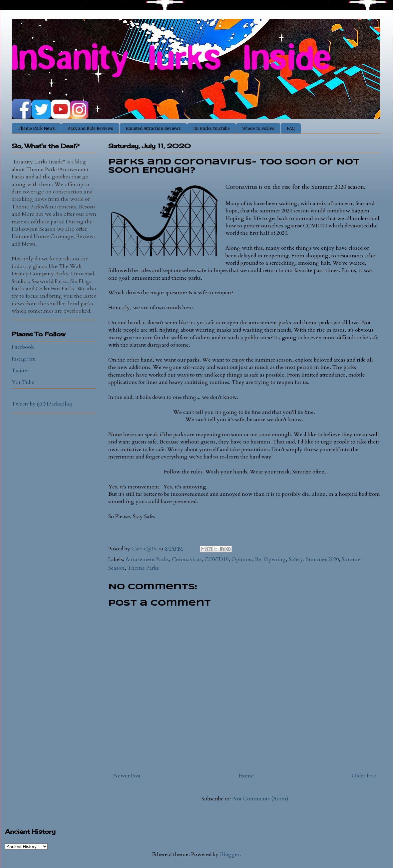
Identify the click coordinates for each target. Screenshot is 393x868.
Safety (296, 559)
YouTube (23, 382)
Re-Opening (270, 559)
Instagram (24, 359)
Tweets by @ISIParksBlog (42, 404)
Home (246, 776)
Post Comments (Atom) (260, 799)
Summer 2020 (322, 559)
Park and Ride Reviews (90, 128)
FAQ (291, 128)
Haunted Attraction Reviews (153, 128)
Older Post (364, 776)
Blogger (230, 854)
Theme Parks (143, 568)
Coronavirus (187, 559)
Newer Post (127, 776)
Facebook (23, 347)
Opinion (242, 559)
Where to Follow (258, 128)
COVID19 (216, 559)
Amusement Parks (147, 559)
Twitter (20, 371)
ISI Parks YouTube (211, 128)
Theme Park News (36, 128)
